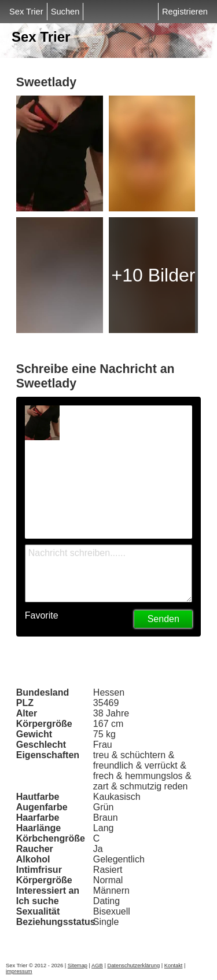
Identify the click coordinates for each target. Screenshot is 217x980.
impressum (19, 971)
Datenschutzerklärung (133, 966)
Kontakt (174, 966)
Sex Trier (26, 12)
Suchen (65, 12)
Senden (163, 619)
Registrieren (185, 12)
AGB (97, 966)
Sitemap (78, 966)
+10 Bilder (153, 275)
